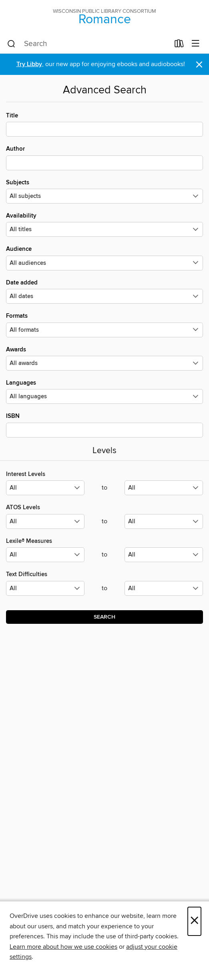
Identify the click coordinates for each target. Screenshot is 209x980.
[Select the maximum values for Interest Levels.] (164, 488)
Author (104, 157)
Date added (104, 291)
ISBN (104, 425)
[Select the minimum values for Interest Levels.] (45, 488)
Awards (104, 358)
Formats (104, 325)
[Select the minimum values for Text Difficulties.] (45, 588)
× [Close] (194, 921)
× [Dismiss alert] (199, 65)
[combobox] (88, 44)
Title (104, 124)
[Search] (11, 44)
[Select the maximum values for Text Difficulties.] (164, 588)
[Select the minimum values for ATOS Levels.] (45, 521)
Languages (104, 391)
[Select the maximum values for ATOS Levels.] (164, 521)
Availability (104, 224)
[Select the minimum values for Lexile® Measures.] (45, 555)
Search (104, 617)
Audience (104, 258)
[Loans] (179, 45)
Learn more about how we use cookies (63, 947)
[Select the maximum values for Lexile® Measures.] (164, 555)
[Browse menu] (196, 44)
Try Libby (29, 64)
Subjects (104, 191)
